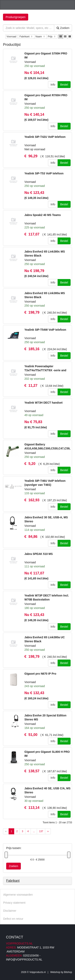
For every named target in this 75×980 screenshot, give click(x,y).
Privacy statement (14, 903)
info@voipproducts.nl (24, 960)
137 (41, 831)
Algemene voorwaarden (18, 895)
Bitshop (68, 972)
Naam (40, 37)
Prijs (52, 37)
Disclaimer (10, 911)
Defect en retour (13, 919)
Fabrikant (26, 37)
